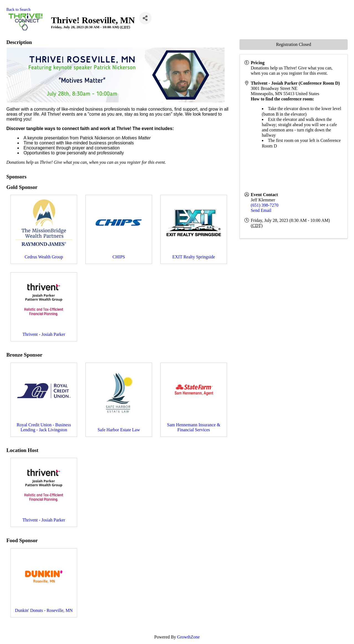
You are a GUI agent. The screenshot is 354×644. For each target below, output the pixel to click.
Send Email (261, 210)
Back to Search (18, 9)
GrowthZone (188, 637)
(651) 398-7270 (265, 205)
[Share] (145, 18)
